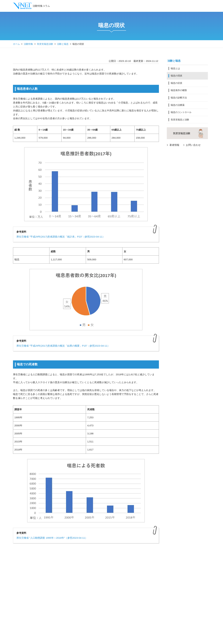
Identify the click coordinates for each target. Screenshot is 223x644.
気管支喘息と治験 (180, 120)
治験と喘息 (63, 44)
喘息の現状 (176, 76)
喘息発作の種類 (179, 90)
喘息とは (175, 68)
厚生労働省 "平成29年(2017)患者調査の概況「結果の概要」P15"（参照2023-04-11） (63, 346)
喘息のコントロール (181, 112)
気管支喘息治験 (45, 44)
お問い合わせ (193, 145)
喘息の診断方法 (179, 98)
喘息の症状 (176, 83)
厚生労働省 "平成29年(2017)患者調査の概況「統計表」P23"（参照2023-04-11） (61, 237)
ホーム (16, 44)
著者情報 (174, 145)
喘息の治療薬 (178, 105)
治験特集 (28, 44)
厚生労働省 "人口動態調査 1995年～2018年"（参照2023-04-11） (52, 538)
